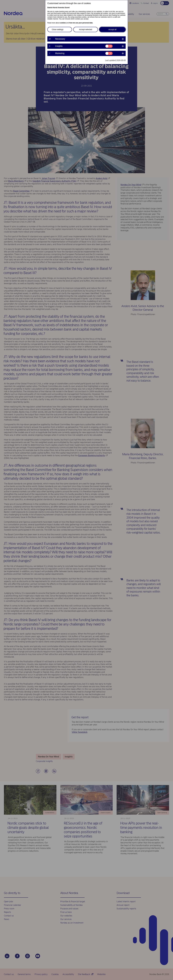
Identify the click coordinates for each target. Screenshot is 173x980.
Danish (50, 8)
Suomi (67, 8)
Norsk (55, 8)
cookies (63, 23)
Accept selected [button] (86, 30)
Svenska (61, 8)
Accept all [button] (112, 30)
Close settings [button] (58, 30)
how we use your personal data (81, 23)
